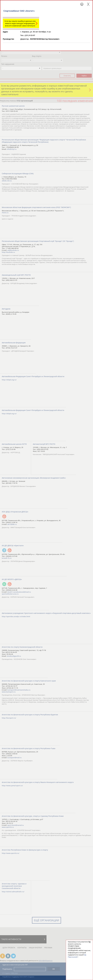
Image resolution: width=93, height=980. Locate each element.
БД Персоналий (77, 956)
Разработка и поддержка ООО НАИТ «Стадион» (18, 977)
